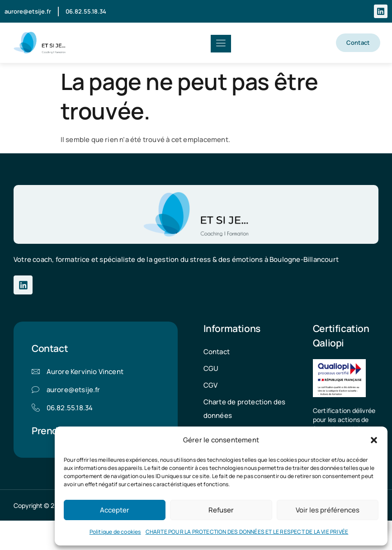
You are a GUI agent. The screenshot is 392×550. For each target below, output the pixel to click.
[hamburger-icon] (221, 44)
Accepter (115, 510)
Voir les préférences (328, 510)
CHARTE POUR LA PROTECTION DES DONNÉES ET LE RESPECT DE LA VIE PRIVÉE (247, 532)
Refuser (221, 510)
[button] (374, 440)
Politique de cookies (115, 532)
